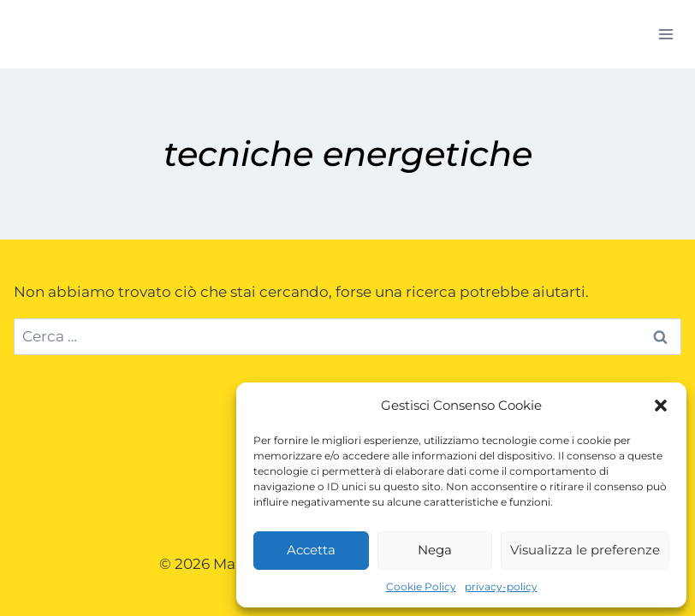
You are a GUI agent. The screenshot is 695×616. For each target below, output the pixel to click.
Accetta (311, 550)
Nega (435, 550)
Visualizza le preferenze (585, 550)
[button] (661, 406)
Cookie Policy (421, 586)
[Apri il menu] (665, 34)
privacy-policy (501, 586)
